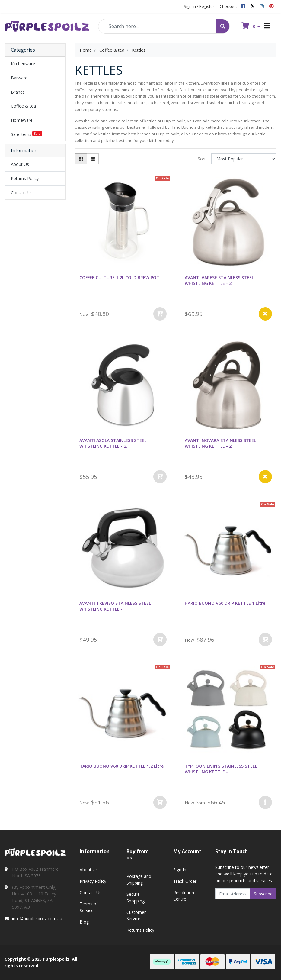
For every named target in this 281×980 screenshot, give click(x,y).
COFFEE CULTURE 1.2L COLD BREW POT (119, 277)
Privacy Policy (93, 881)
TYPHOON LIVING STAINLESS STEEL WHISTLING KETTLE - (221, 769)
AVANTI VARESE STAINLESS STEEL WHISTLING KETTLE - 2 (219, 280)
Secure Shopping (136, 897)
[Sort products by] (244, 159)
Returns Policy (25, 178)
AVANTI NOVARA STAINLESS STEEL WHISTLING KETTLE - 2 (220, 443)
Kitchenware (23, 64)
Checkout (228, 6)
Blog (84, 922)
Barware (19, 78)
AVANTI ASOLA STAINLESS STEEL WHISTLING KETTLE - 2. (113, 443)
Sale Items (26, 134)
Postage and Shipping (139, 880)
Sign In (180, 870)
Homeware (22, 120)
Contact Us (22, 193)
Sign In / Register (199, 6)
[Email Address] (233, 894)
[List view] (93, 159)
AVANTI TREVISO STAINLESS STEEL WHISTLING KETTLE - (115, 606)
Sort (202, 159)
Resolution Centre (184, 896)
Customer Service (136, 916)
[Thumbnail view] (81, 159)
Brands (18, 92)
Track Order (185, 881)
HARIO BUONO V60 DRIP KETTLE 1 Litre (225, 603)
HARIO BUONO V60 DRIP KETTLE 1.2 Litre (121, 766)
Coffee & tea (23, 106)
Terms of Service (89, 907)
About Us (20, 164)
